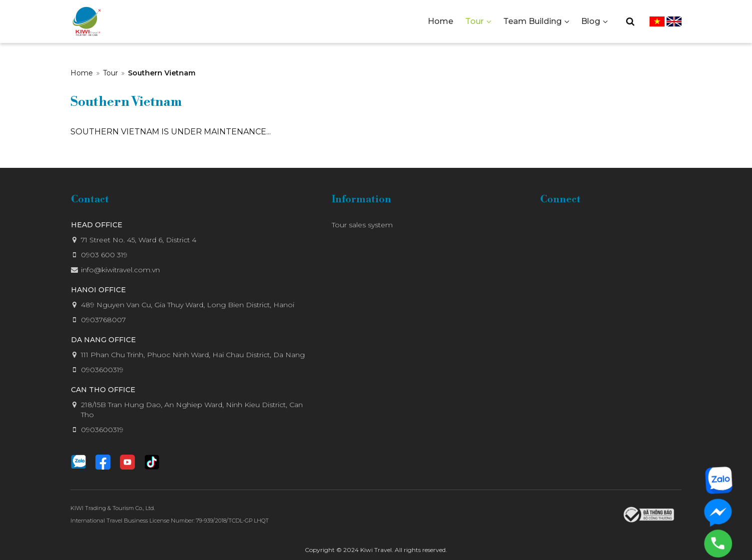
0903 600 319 (104, 255)
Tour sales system (362, 225)
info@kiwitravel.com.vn (120, 270)
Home (82, 73)
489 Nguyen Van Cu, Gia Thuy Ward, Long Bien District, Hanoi (188, 305)
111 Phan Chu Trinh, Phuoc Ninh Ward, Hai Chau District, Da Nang (193, 355)
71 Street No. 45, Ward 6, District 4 (139, 240)
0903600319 (102, 370)
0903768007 (103, 320)
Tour (110, 73)
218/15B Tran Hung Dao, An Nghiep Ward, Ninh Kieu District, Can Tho (192, 410)
